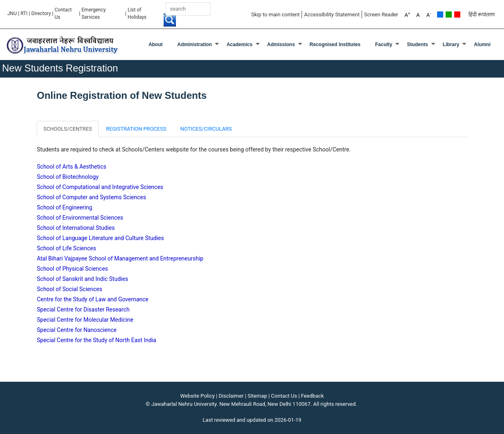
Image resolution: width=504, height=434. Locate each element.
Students (417, 45)
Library (451, 45)
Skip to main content (275, 14)
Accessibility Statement (332, 14)
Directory (41, 13)
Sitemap (258, 396)
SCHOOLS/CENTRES (68, 129)
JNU (12, 13)
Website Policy (198, 396)
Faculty (384, 45)
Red (457, 14)
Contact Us (63, 13)
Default (440, 14)
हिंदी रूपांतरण (482, 14)
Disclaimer (231, 396)
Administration (195, 45)
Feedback (313, 396)
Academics (239, 45)
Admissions (281, 45)
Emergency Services (94, 13)
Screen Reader (381, 14)
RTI (24, 13)
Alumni (482, 45)
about (156, 45)
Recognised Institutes (335, 45)
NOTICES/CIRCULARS (206, 129)
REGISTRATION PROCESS (136, 129)
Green (449, 14)
